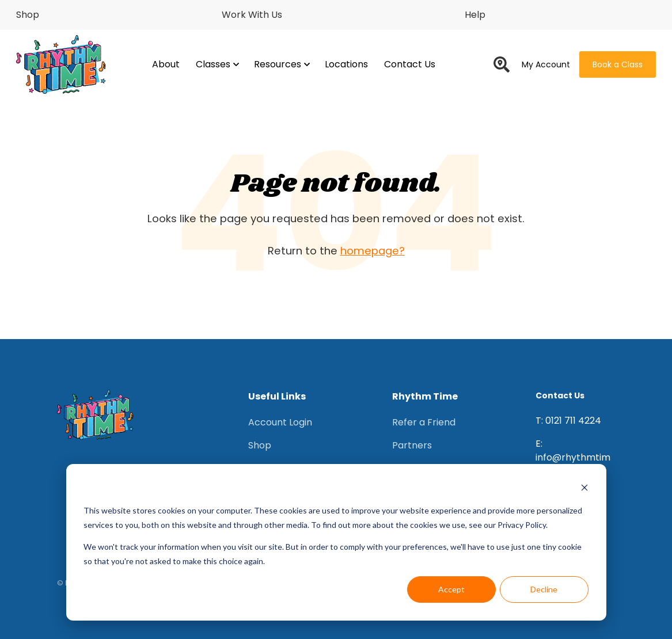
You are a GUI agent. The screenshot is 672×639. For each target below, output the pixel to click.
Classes (217, 64)
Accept (451, 589)
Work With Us (252, 15)
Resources (281, 64)
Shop (28, 15)
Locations (346, 64)
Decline (544, 589)
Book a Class (618, 64)
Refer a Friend (424, 422)
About (166, 64)
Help (475, 15)
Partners (412, 445)
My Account (546, 64)
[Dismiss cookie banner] (584, 489)
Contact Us (410, 64)
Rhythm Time (425, 396)
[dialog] (336, 542)
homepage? (373, 251)
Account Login (280, 422)
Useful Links (277, 396)
